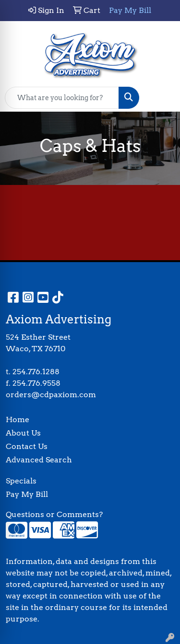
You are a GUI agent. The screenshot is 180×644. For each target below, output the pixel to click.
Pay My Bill (27, 494)
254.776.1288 (36, 372)
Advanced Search (39, 460)
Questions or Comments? (54, 514)
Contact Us (27, 446)
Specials (21, 481)
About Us (23, 433)
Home (18, 420)
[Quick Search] (62, 98)
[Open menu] (161, 98)
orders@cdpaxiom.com (51, 395)
